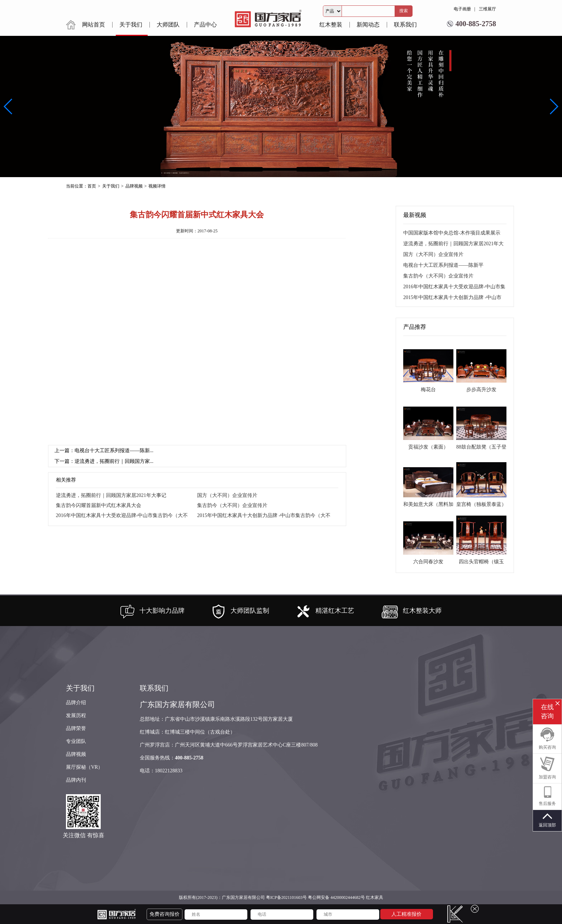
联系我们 (405, 25)
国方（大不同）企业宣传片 (227, 495)
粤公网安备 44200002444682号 (336, 897)
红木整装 (331, 25)
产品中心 (205, 25)
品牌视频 (76, 754)
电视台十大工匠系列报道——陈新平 (443, 265)
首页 (92, 186)
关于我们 (131, 25)
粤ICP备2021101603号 (286, 897)
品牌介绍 (76, 703)
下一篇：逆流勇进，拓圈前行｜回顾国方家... (104, 461)
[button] (554, 106)
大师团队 (168, 25)
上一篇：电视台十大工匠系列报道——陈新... (104, 451)
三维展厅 (487, 9)
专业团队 (76, 741)
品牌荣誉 (76, 728)
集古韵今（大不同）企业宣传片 (232, 505)
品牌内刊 (76, 780)
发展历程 (76, 715)
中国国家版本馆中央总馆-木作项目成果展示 (452, 233)
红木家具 (375, 897)
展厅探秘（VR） (84, 767)
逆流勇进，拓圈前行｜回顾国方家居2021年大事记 (111, 495)
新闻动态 (368, 25)
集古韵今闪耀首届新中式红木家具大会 (99, 505)
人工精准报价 (406, 914)
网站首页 (94, 25)
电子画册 (462, 9)
